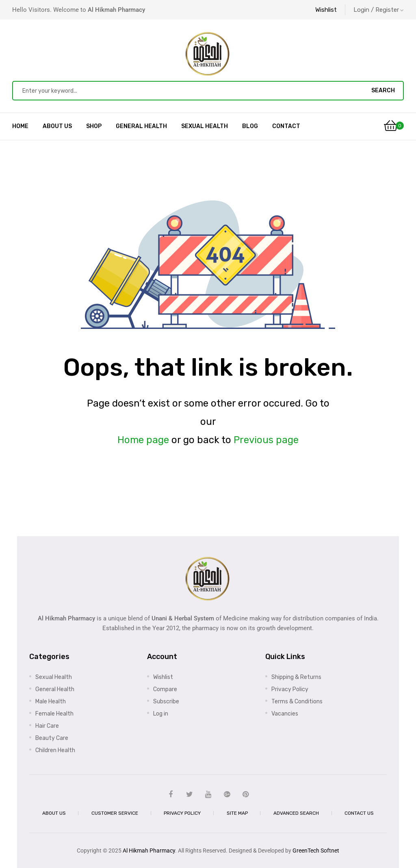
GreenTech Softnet (316, 851)
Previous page (266, 440)
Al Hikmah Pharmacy (149, 851)
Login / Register (379, 10)
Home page (143, 440)
